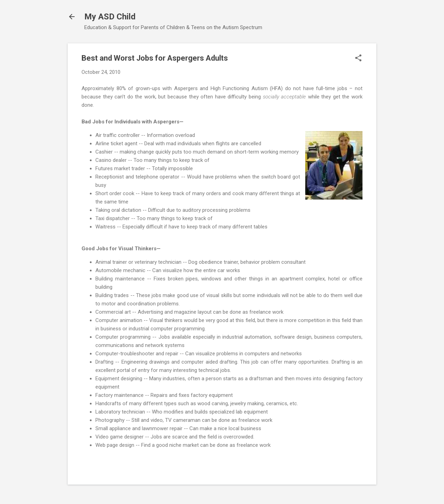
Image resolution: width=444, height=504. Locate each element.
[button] (358, 59)
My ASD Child (110, 17)
